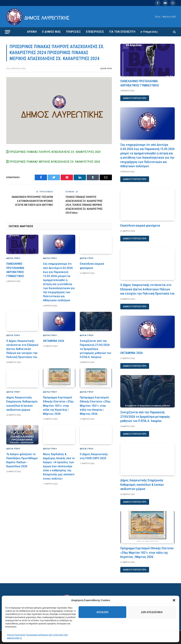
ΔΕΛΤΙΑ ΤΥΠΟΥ (106, 69)
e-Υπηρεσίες (149, 32)
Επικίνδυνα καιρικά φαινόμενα (92, 266)
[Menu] (8, 32)
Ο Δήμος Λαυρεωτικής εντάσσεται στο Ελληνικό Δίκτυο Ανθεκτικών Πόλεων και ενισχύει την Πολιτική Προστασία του (22, 349)
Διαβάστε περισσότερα (135, 98)
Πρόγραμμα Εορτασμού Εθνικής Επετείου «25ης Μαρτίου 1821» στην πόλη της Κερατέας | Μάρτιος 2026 (58, 405)
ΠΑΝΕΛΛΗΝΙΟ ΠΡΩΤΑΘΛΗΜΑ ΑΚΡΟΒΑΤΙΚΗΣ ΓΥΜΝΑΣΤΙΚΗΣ (15, 270)
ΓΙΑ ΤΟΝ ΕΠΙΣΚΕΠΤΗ (122, 32)
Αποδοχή (102, 612)
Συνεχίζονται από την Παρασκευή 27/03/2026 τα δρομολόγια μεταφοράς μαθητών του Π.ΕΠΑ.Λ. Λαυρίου (95, 349)
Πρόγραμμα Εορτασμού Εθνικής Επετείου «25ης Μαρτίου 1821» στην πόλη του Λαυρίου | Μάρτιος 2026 (95, 405)
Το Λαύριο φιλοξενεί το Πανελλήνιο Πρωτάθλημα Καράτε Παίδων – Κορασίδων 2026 (22, 460)
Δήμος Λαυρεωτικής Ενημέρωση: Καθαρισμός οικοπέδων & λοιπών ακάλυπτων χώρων (22, 403)
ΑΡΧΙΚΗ (32, 32)
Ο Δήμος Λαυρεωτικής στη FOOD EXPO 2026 (94, 456)
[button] (174, 600)
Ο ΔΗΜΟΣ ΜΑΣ (51, 32)
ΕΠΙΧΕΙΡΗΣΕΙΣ (95, 32)
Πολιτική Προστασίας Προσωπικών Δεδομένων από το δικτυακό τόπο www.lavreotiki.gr (37, 636)
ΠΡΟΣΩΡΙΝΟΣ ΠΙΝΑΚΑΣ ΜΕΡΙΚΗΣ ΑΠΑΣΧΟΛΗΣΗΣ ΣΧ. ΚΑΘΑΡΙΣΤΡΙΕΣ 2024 (53, 162)
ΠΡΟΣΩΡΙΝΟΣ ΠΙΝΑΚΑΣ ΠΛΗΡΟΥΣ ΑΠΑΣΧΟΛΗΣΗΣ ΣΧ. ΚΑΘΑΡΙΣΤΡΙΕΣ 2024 (53, 152)
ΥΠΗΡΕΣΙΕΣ (73, 32)
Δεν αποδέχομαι (152, 612)
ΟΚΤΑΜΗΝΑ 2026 (54, 341)
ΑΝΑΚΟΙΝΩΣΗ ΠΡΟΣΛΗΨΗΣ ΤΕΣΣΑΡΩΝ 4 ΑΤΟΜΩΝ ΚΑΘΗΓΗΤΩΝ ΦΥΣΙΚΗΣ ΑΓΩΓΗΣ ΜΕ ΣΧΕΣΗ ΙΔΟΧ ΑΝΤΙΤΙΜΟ (32, 201)
